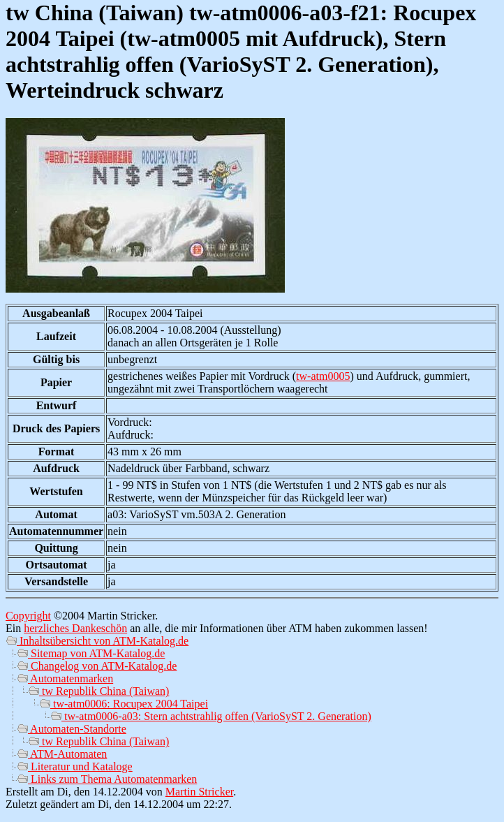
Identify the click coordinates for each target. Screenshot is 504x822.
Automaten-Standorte (72, 729)
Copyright (28, 616)
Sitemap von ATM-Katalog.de (91, 653)
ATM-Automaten (62, 754)
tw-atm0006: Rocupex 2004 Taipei (124, 704)
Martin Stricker (199, 792)
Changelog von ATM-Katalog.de (97, 666)
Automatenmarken (65, 678)
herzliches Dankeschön (75, 628)
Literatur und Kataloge (75, 766)
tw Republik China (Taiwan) (98, 691)
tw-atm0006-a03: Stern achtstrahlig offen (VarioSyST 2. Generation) (211, 716)
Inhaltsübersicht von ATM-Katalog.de (97, 641)
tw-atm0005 (323, 376)
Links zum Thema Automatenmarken (107, 779)
